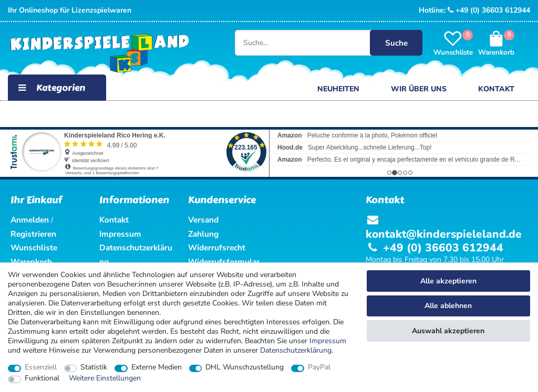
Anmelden (30, 220)
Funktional (42, 378)
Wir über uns (419, 89)
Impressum (328, 341)
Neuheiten (338, 89)
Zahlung (203, 234)
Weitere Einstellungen (105, 378)
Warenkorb (31, 262)
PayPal (319, 367)
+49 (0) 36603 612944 (489, 10)
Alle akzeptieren (448, 281)
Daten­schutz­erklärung (296, 350)
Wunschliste (34, 247)
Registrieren (33, 234)
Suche (395, 43)
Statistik (94, 367)
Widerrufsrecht (217, 247)
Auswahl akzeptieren (448, 331)
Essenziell (41, 367)
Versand (203, 220)
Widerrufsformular (224, 262)
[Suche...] (311, 43)
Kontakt (496, 89)
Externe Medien (157, 367)
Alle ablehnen (448, 306)
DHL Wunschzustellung (245, 367)
